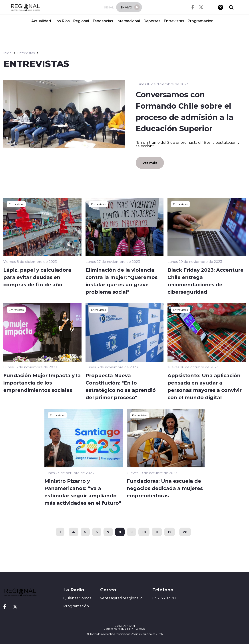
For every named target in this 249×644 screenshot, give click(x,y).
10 (144, 532)
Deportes (152, 21)
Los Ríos (62, 21)
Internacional (128, 21)
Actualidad (41, 21)
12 (170, 532)
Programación (76, 606)
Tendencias (103, 21)
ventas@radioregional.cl (122, 598)
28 (185, 532)
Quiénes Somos (77, 598)
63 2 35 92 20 (164, 598)
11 (157, 532)
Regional (81, 21)
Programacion (200, 21)
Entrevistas (174, 21)
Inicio (7, 53)
